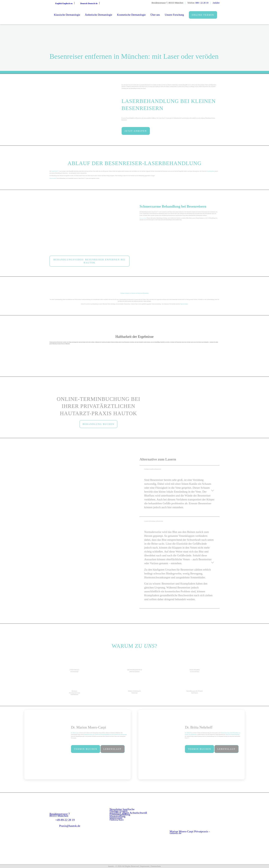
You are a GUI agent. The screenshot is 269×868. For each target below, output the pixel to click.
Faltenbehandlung (120, 814)
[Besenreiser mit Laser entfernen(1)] (89, 226)
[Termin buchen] (86, 749)
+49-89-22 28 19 (65, 820)
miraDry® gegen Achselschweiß (128, 813)
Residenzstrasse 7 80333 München (60, 815)
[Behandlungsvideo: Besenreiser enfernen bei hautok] (89, 261)
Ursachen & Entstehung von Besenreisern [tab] (180, 523)
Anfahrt (216, 3)
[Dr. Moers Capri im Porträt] (47, 745)
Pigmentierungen (184, 304)
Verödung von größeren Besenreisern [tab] (180, 471)
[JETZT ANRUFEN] (136, 131)
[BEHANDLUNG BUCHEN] (98, 424)
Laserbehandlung (211, 171)
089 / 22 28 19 (202, 3)
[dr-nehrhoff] (161, 745)
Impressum (116, 818)
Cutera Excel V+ (55, 171)
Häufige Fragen (119, 811)
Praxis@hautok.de (70, 826)
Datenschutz (117, 820)
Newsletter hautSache (122, 809)
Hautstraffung (118, 816)
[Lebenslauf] (113, 749)
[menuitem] (67, 15)
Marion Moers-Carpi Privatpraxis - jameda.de (190, 832)
